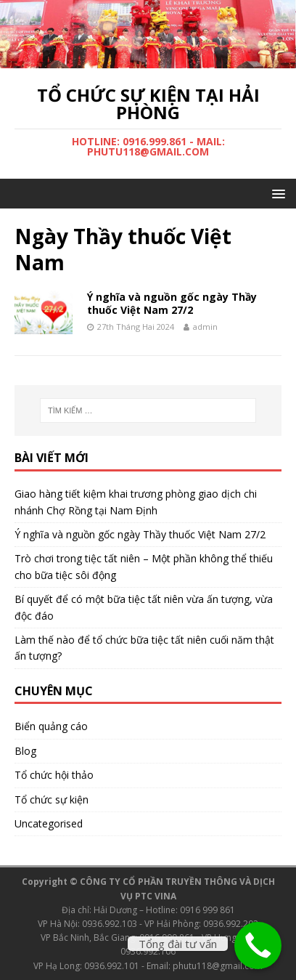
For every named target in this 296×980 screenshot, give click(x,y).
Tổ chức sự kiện (52, 799)
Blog (25, 751)
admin (205, 327)
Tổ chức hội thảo (54, 775)
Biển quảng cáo (51, 726)
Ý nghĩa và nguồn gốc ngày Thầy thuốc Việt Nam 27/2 (172, 303)
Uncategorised (49, 823)
